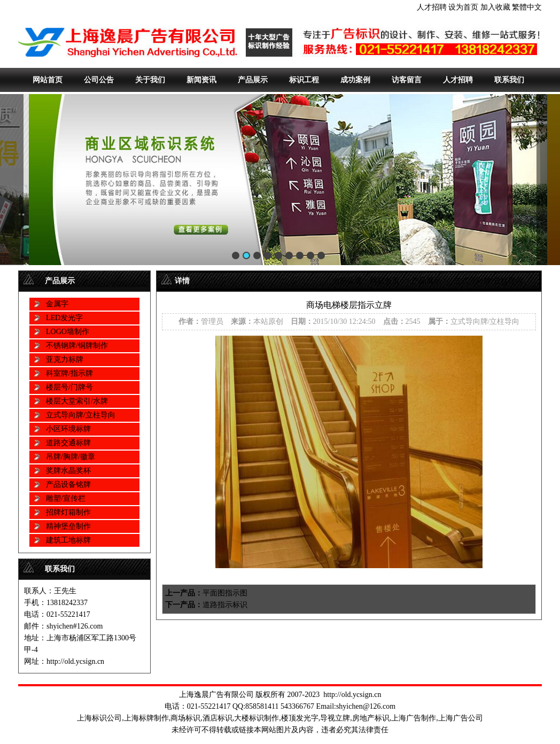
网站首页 (48, 80)
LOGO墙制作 (68, 332)
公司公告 (99, 80)
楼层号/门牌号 (69, 387)
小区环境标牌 (68, 429)
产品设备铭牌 (68, 485)
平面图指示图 (225, 593)
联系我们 (509, 80)
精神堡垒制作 (68, 526)
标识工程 (304, 80)
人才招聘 (432, 7)
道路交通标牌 (68, 443)
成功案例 (355, 80)
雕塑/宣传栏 (66, 498)
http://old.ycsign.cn (352, 695)
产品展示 (253, 80)
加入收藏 (495, 7)
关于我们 (150, 80)
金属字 (57, 304)
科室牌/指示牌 (69, 373)
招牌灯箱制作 (68, 512)
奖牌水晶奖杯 (68, 471)
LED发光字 (64, 318)
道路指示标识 (225, 605)
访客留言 (407, 80)
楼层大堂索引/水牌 (77, 401)
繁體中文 (527, 7)
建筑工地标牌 (68, 540)
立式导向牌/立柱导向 (81, 415)
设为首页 (463, 7)
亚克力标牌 (65, 359)
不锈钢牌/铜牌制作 (77, 346)
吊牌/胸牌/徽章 (71, 457)
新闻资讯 (201, 80)
